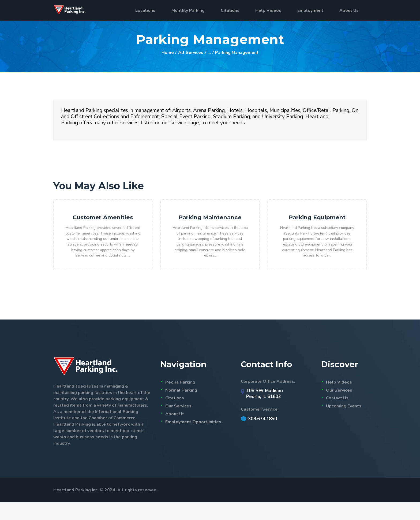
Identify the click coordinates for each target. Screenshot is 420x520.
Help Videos (339, 400)
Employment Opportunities (193, 440)
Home (168, 53)
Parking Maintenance (210, 224)
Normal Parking (181, 408)
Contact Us (337, 416)
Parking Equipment (317, 220)
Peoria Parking (180, 400)
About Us (175, 432)
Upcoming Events (344, 424)
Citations (175, 416)
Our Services (178, 424)
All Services (191, 53)
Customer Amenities (103, 220)
